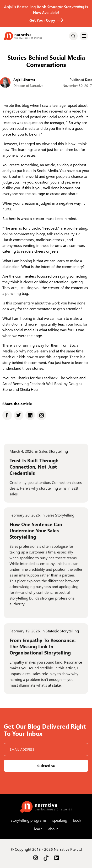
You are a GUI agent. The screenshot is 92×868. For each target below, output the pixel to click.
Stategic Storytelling (62, 634)
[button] (84, 36)
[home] (23, 36)
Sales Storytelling (54, 454)
